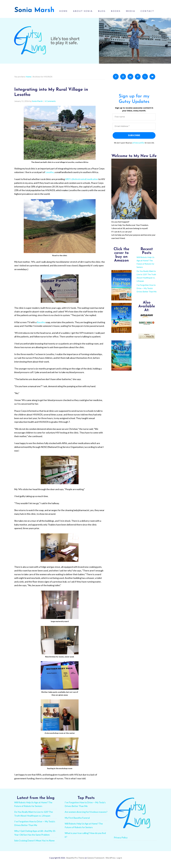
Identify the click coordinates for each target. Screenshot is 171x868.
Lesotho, (50, 176)
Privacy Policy (121, 841)
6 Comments (50, 105)
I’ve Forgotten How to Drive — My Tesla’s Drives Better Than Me (147, 292)
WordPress (111, 861)
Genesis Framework (96, 861)
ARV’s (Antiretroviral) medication (82, 183)
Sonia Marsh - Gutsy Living (34, 11)
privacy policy (138, 146)
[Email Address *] (134, 130)
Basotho (41, 326)
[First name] (134, 120)
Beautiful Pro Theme (75, 861)
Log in (119, 861)
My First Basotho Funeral (77, 821)
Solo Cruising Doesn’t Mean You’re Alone (34, 844)
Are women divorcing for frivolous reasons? (86, 815)
